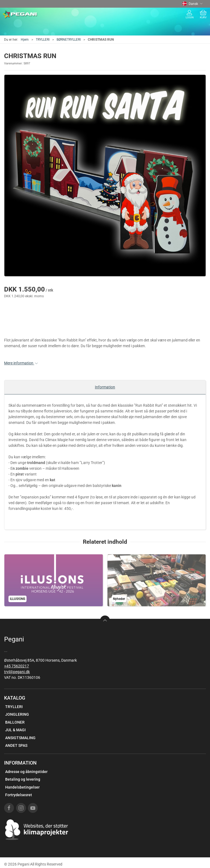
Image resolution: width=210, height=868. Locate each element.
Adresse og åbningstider (26, 772)
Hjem (25, 40)
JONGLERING (17, 714)
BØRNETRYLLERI (69, 40)
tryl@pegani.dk (17, 672)
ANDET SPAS (16, 745)
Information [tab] (105, 387)
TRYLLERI (43, 40)
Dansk (192, 4)
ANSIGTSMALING (20, 738)
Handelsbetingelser (22, 787)
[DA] (20, 14)
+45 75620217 (17, 666)
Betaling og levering (23, 779)
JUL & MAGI (15, 730)
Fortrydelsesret (19, 795)
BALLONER (15, 722)
